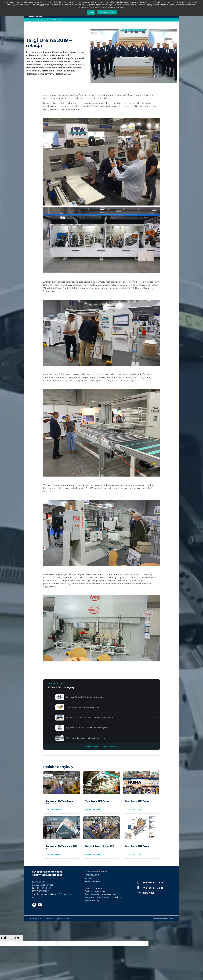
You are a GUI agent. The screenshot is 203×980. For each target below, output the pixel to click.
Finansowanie (92, 875)
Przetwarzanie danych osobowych (103, 894)
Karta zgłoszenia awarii (97, 872)
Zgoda (91, 12)
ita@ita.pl (149, 893)
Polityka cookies (93, 888)
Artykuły (39, 20)
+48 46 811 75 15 (153, 888)
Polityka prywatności (96, 891)
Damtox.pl (168, 919)
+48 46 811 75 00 (153, 882)
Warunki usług (93, 881)
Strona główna (30, 20)
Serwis (88, 878)
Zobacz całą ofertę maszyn (102, 747)
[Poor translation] (16, 938)
